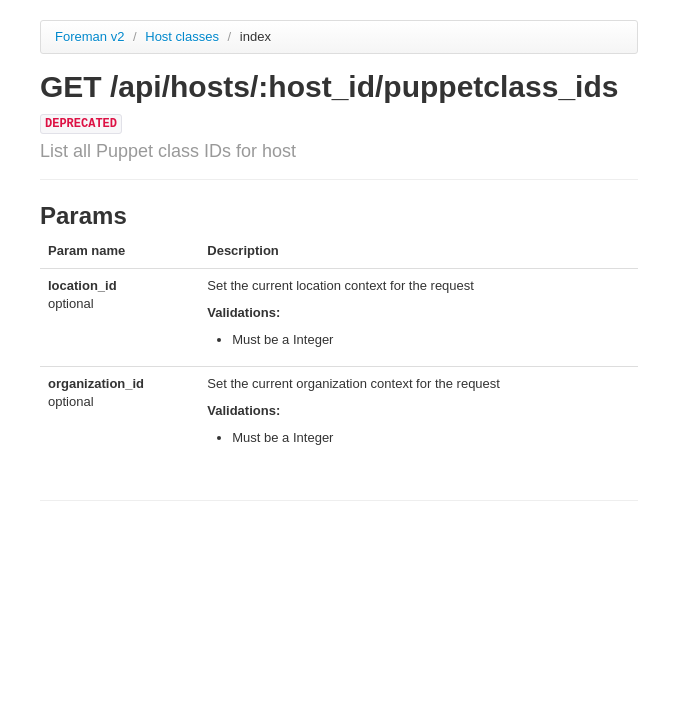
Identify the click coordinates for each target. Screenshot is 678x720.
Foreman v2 (89, 36)
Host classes (183, 36)
